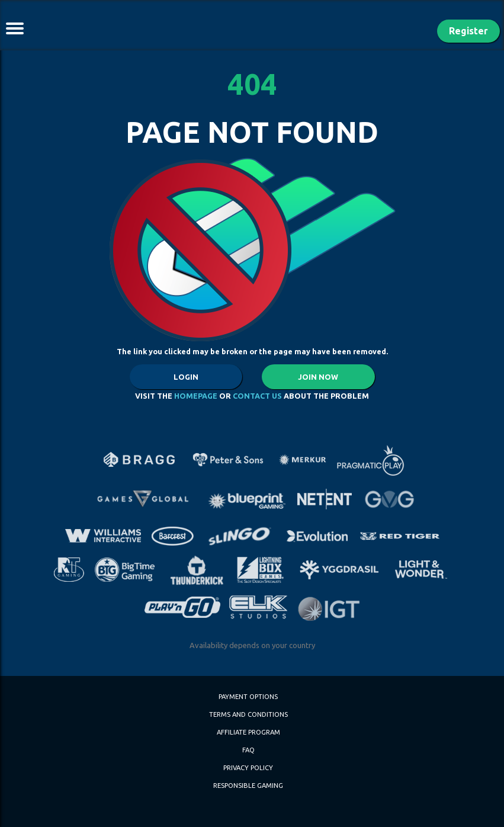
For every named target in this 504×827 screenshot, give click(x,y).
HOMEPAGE (196, 396)
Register (468, 31)
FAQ (248, 750)
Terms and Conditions (248, 714)
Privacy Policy (248, 768)
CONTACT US (257, 396)
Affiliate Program (248, 732)
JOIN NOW (318, 377)
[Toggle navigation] (15, 28)
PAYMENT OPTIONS (248, 697)
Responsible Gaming (248, 786)
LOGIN (186, 377)
